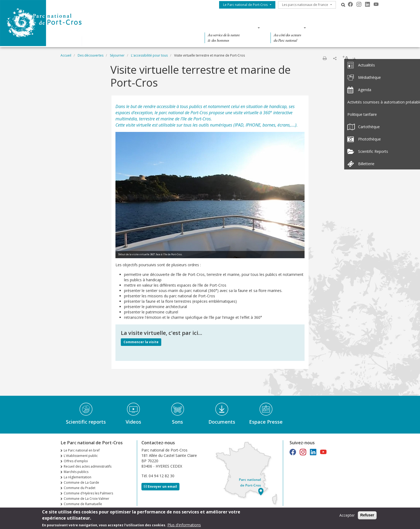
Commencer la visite (141, 342)
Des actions (287, 28)
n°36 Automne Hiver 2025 (83, 509)
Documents (222, 422)
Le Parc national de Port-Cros (245, 5)
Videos (133, 422)
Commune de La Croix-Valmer (87, 499)
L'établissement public (81, 456)
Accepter (347, 517)
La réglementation (78, 477)
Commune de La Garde (81, 482)
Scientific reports (86, 422)
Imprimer (325, 58)
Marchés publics (76, 472)
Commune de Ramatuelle (83, 504)
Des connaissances (230, 28)
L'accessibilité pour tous (149, 55)
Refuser (367, 517)
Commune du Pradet (80, 488)
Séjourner (117, 55)
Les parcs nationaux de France (305, 5)
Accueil (66, 55)
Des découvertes (168, 28)
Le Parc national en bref (82, 450)
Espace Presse (266, 422)
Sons (177, 422)
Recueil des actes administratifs (88, 466)
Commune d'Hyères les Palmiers (88, 493)
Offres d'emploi (76, 461)
